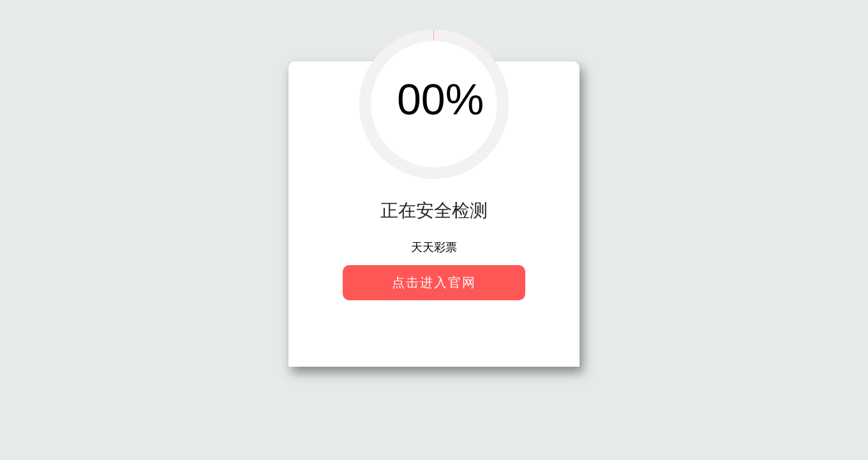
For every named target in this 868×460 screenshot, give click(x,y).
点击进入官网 (434, 282)
